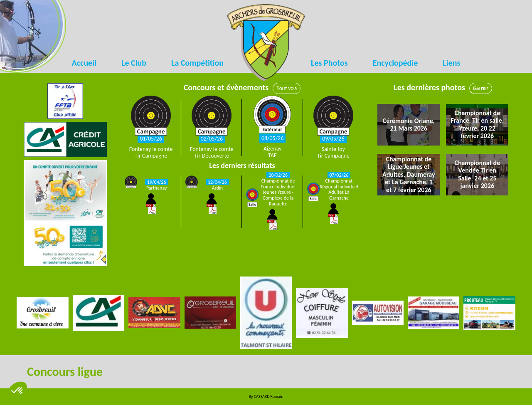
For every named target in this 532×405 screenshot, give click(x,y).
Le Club (134, 63)
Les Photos (329, 63)
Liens (451, 63)
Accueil (84, 63)
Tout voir (287, 88)
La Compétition (197, 63)
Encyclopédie (395, 63)
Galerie (481, 88)
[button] (17, 391)
